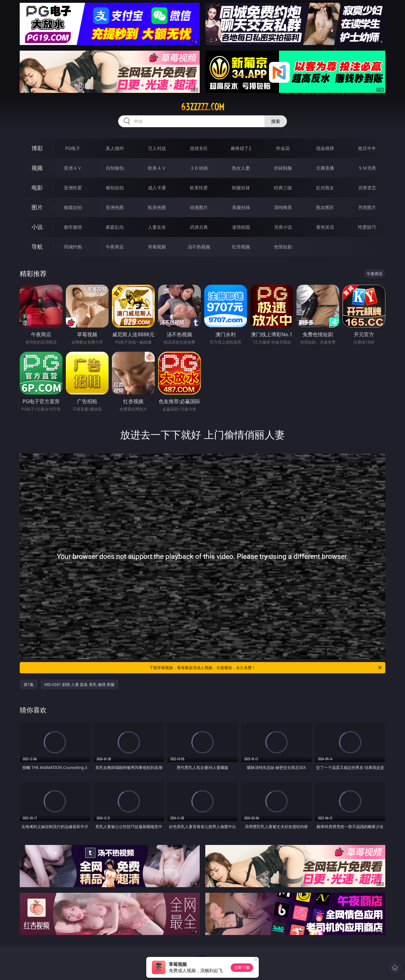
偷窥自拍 (73, 207)
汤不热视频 (199, 247)
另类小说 (283, 227)
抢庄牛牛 (367, 148)
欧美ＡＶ (157, 168)
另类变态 (367, 188)
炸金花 (283, 148)
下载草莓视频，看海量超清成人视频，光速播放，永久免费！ (266, 668)
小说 (37, 227)
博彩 (37, 148)
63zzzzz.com (203, 107)
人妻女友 (157, 227)
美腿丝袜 (241, 207)
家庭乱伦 (115, 227)
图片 (37, 207)
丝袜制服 (283, 168)
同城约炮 (73, 247)
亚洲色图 (115, 207)
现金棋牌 (325, 148)
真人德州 (115, 148)
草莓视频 (157, 247)
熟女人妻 (241, 168)
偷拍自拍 (115, 188)
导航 (37, 247)
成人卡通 (157, 188)
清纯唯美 (283, 207)
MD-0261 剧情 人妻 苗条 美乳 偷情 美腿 (79, 684)
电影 (37, 188)
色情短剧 (283, 247)
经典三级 (283, 188)
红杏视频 (241, 247)
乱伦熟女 (325, 188)
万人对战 (157, 148)
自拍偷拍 (115, 168)
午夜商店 (115, 247)
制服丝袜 (241, 188)
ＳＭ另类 (367, 168)
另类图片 (367, 207)
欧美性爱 (199, 188)
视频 (37, 168)
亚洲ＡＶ (73, 168)
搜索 (276, 121)
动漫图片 (199, 207)
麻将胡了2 (241, 148)
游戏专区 (199, 148)
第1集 (29, 684)
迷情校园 (241, 227)
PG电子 (73, 148)
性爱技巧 (367, 227)
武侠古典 (199, 227)
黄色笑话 (325, 227)
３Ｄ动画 (199, 168)
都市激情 (73, 227)
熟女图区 (325, 207)
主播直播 (325, 168)
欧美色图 (157, 207)
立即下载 (242, 967)
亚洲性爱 (73, 188)
